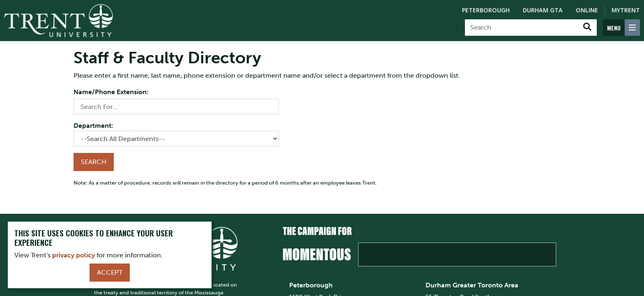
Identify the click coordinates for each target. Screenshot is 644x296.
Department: (93, 126)
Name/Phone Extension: (111, 92)
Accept (110, 272)
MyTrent (626, 10)
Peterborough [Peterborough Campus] (486, 10)
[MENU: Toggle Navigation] (621, 28)
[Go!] (587, 28)
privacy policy (74, 255)
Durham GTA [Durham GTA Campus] (543, 10)
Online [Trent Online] (587, 10)
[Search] (521, 28)
